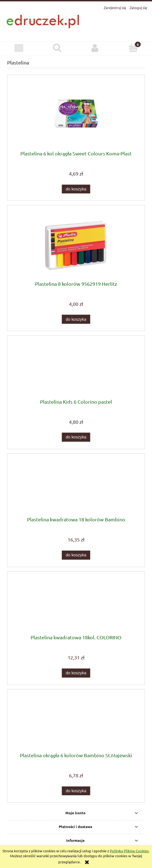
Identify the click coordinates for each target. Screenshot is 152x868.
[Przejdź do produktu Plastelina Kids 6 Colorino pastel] (76, 369)
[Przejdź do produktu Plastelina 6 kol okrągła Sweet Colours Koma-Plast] (76, 115)
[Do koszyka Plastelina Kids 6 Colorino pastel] (76, 437)
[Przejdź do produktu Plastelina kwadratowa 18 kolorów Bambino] (76, 487)
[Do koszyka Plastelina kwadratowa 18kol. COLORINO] (76, 673)
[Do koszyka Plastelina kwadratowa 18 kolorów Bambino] (76, 555)
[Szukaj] (57, 48)
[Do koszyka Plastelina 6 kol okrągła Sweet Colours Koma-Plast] (76, 189)
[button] (19, 48)
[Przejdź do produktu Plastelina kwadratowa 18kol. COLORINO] (76, 605)
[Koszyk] (133, 48)
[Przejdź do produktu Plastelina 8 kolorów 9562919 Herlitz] (76, 245)
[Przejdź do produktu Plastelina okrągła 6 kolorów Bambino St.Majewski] (76, 723)
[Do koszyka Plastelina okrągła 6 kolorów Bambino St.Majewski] (76, 791)
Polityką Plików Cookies (129, 851)
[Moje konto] (95, 48)
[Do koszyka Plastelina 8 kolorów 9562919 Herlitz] (76, 319)
